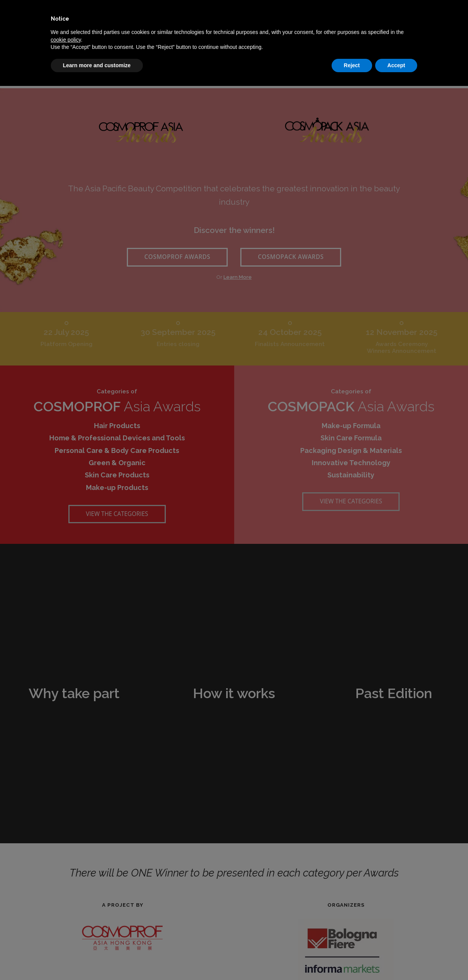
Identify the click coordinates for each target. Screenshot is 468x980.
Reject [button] (352, 65)
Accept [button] (396, 65)
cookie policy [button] (66, 40)
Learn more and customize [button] (97, 65)
